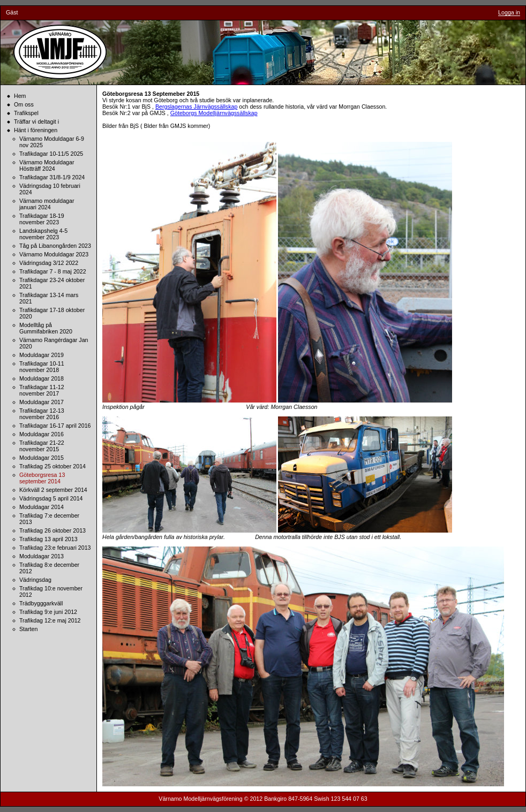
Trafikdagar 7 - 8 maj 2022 (53, 271)
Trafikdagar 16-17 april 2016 (55, 426)
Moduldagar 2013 (42, 556)
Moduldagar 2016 (42, 434)
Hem (20, 96)
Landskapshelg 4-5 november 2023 (43, 234)
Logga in (509, 12)
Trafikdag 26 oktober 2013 (52, 530)
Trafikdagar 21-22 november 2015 (42, 446)
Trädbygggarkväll (41, 603)
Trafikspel (26, 113)
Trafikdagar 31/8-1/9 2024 (52, 177)
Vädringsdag (35, 580)
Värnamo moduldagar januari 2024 (47, 204)
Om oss (24, 104)
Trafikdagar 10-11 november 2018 (42, 367)
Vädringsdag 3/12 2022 (49, 263)
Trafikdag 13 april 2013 (48, 539)
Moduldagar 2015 (42, 458)
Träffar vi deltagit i (36, 122)
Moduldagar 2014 (42, 507)
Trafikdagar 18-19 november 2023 (42, 219)
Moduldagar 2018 (42, 378)
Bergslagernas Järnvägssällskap (196, 107)
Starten (28, 629)
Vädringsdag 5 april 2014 (51, 498)
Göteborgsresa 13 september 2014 (42, 478)
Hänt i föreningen (36, 130)
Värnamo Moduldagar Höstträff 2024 (47, 165)
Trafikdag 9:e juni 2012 (48, 612)
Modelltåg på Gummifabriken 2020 (46, 328)
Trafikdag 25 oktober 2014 (52, 466)
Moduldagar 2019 (42, 355)
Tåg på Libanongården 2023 (55, 246)
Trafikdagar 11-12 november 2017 (42, 390)
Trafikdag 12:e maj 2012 (50, 620)
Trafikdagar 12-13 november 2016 (42, 414)
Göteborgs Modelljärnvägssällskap (214, 113)
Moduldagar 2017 (42, 402)
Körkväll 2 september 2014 (53, 490)
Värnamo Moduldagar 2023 (54, 254)
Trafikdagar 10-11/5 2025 (51, 154)
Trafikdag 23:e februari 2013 (55, 548)
